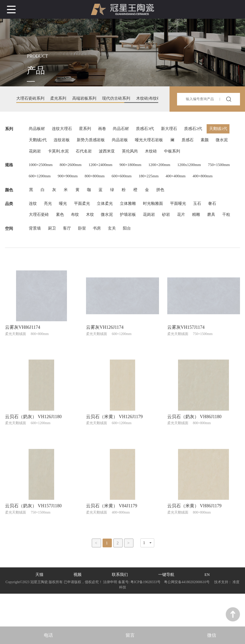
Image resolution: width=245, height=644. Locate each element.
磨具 (216, 233)
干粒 (33, 246)
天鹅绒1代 (222, 130)
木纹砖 (154, 154)
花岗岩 (35, 154)
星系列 (86, 130)
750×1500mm (40, 180)
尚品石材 (123, 130)
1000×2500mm (41, 168)
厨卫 (52, 260)
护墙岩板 (131, 233)
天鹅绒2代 (38, 142)
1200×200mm (165, 168)
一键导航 (166, 607)
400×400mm (212, 180)
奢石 (217, 221)
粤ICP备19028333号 (146, 615)
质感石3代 (148, 130)
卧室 (84, 260)
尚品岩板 (122, 142)
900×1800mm (134, 168)
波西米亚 (109, 154)
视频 (77, 607)
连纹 (33, 221)
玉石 (201, 221)
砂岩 (170, 233)
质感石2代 (197, 130)
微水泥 (226, 142)
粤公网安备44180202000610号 (187, 615)
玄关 (115, 260)
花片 (185, 233)
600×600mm (155, 180)
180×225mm (184, 180)
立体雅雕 (131, 221)
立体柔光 (107, 221)
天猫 (39, 607)
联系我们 (120, 607)
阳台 (130, 260)
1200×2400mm (103, 168)
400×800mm (39, 192)
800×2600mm (72, 168)
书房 (99, 260)
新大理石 (172, 130)
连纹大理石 (62, 130)
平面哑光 (182, 221)
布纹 (76, 233)
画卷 (104, 130)
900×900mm (99, 180)
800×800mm (127, 180)
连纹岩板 (62, 142)
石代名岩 (85, 154)
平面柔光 (84, 221)
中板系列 (175, 154)
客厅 (68, 260)
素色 (60, 233)
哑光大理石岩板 (151, 142)
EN (207, 607)
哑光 (64, 221)
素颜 (208, 142)
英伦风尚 (132, 154)
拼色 (165, 207)
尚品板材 (37, 130)
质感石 (191, 142)
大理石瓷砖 (39, 233)
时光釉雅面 (156, 221)
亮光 (48, 221)
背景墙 (35, 260)
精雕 (201, 233)
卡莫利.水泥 (59, 154)
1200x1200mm (195, 168)
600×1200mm (70, 180)
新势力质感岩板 (92, 142)
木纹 (92, 233)
